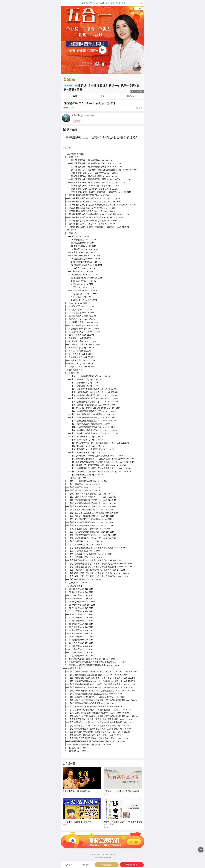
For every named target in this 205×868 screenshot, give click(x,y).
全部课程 (76, 121)
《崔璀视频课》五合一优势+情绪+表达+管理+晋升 (89, 103)
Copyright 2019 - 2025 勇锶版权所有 (102, 854)
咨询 (86, 865)
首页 (69, 865)
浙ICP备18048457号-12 (103, 858)
